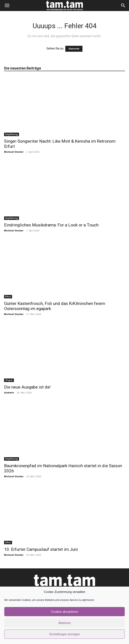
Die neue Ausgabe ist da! (27, 387)
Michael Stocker (14, 152)
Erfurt (8, 297)
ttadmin (9, 393)
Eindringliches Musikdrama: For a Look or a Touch (51, 225)
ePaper (9, 380)
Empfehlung (12, 134)
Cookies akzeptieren (64, 612)
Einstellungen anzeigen (65, 634)
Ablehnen (65, 623)
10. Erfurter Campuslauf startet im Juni (41, 549)
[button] (7, 6)
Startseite (74, 49)
